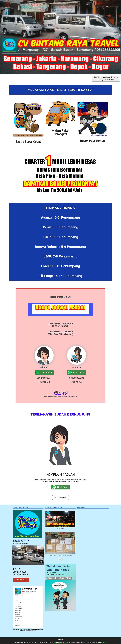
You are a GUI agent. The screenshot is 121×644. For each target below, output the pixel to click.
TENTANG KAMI (21, 578)
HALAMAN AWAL (61, 495)
